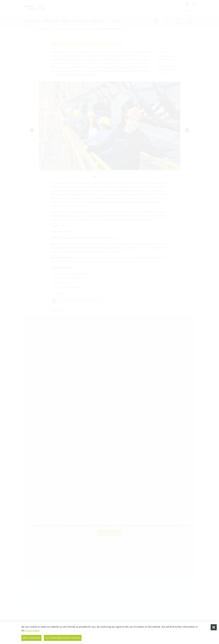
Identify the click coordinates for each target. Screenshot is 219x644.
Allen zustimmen (31, 638)
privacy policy (32, 631)
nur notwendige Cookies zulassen (63, 638)
